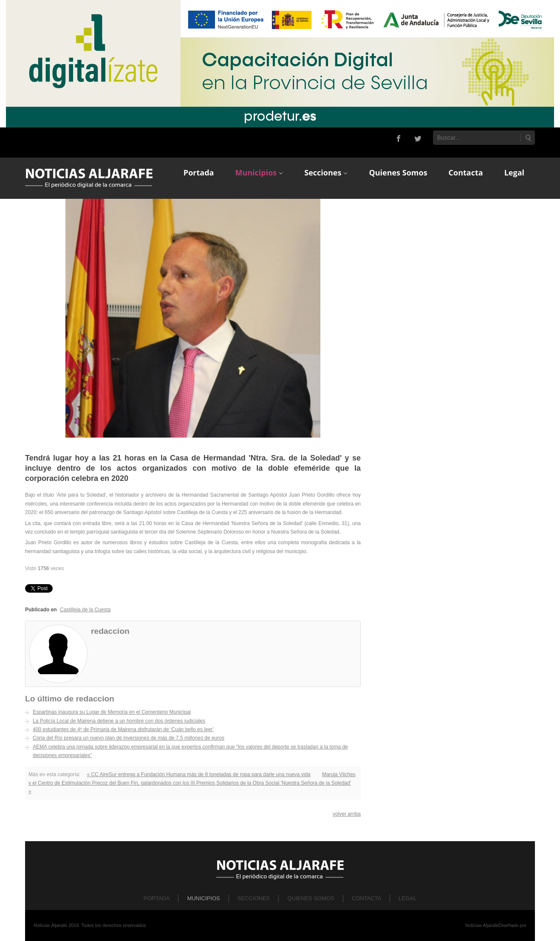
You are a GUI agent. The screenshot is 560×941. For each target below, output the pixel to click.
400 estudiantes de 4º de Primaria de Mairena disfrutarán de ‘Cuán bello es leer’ (123, 729)
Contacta (367, 898)
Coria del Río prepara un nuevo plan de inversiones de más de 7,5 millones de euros (129, 738)
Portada (157, 898)
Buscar (528, 138)
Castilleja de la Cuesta (85, 610)
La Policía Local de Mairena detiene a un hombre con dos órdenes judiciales (119, 721)
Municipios (203, 898)
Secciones (254, 898)
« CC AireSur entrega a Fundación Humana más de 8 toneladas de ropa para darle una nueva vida (198, 774)
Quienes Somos (311, 898)
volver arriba (347, 814)
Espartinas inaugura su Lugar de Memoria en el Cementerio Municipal (112, 712)
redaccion (110, 631)
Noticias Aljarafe (482, 925)
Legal (407, 898)
